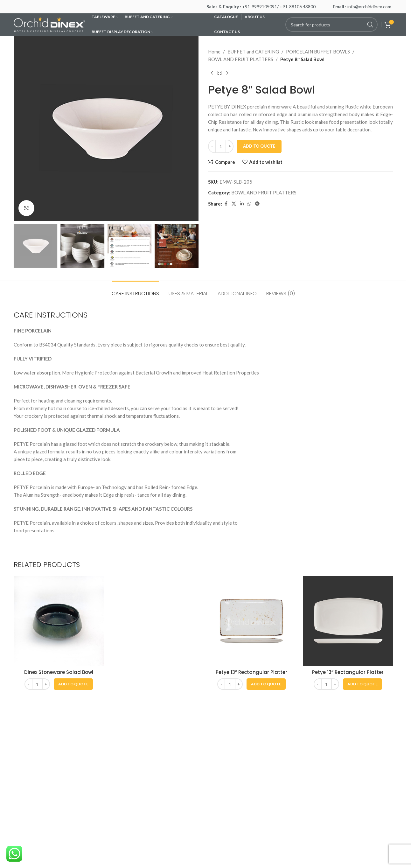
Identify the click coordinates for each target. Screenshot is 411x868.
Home (214, 52)
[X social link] (234, 204)
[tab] (135, 290)
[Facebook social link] (226, 204)
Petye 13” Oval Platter (155, 672)
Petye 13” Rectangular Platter (251, 672)
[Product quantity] (221, 146)
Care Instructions (32, 762)
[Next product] (227, 73)
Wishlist (119, 762)
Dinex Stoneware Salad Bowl (59, 672)
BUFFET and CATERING (253, 52)
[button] (73, 684)
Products (120, 785)
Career (21, 820)
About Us (23, 751)
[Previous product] (212, 73)
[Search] (331, 24)
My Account (123, 751)
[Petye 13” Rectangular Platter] (251, 621)
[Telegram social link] (257, 204)
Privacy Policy (29, 797)
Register (120, 808)
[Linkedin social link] (242, 204)
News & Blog (27, 785)
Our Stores (25, 774)
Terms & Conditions (34, 808)
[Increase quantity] (230, 146)
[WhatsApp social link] (249, 204)
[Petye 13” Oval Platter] (155, 621)
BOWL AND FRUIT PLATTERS (241, 59)
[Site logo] (49, 24)
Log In (117, 797)
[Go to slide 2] (206, 720)
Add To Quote (259, 146)
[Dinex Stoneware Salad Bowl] (59, 621)
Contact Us (25, 831)
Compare (120, 774)
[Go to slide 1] (200, 720)
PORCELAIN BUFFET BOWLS (318, 52)
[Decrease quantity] (212, 146)
